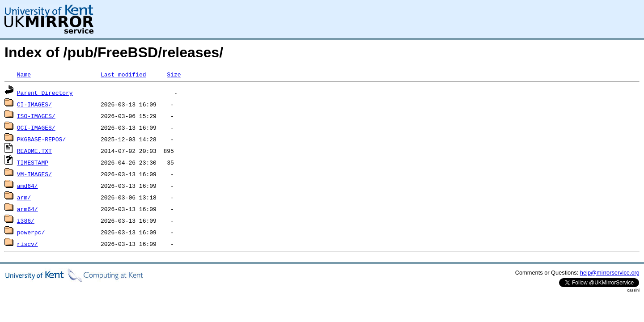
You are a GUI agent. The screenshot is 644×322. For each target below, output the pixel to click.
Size (174, 74)
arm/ (24, 197)
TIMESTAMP (33, 162)
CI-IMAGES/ (34, 104)
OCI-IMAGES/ (36, 127)
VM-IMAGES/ (34, 174)
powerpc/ (31, 232)
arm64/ (28, 209)
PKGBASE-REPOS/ (41, 139)
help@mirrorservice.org (610, 273)
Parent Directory (45, 93)
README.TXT (34, 151)
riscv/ (28, 244)
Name (24, 74)
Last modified (123, 74)
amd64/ (28, 186)
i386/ (26, 220)
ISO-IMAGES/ (36, 116)
